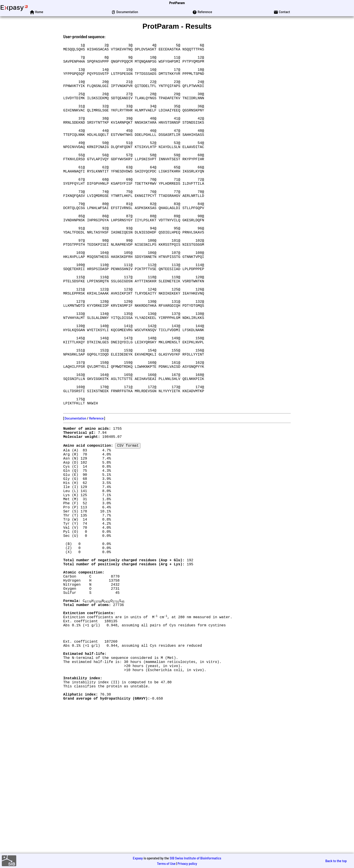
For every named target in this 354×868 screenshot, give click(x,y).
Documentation (75, 499)
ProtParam (177, 3)
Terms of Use (166, 863)
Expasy (138, 858)
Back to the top (336, 861)
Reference (96, 499)
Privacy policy (187, 863)
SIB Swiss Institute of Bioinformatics (195, 858)
